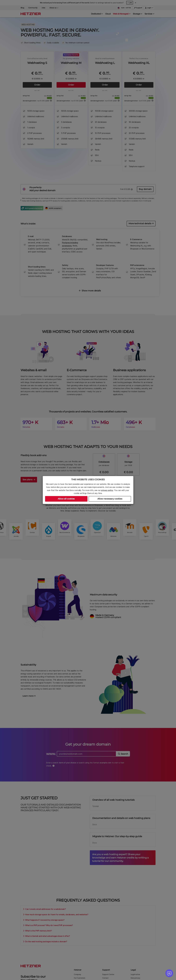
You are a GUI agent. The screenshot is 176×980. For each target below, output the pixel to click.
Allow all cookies (66, 499)
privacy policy (107, 490)
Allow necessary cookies (110, 499)
